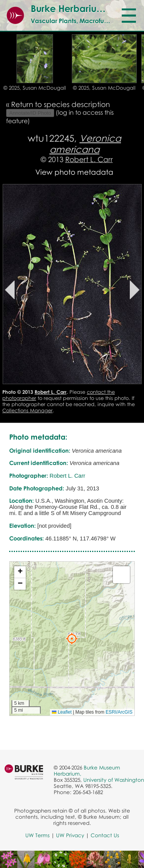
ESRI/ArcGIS (119, 712)
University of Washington (114, 780)
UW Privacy (70, 835)
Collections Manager (27, 410)
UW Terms (37, 835)
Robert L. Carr (89, 159)
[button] (72, 639)
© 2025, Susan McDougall (35, 88)
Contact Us (105, 835)
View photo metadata (74, 172)
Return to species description (60, 104)
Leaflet (62, 712)
